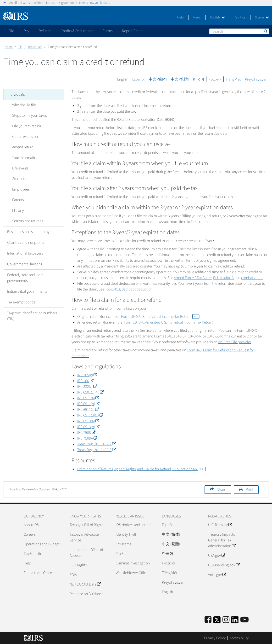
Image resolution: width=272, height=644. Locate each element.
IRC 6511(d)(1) (90, 415)
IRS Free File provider (234, 342)
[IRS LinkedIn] (235, 621)
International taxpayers (25, 253)
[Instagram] (226, 620)
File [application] (11, 31)
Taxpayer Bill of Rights (86, 525)
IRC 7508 (86, 433)
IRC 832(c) (87, 387)
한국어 (199, 79)
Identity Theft (126, 534)
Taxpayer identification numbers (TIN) (32, 316)
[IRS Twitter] (217, 621)
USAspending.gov (224, 565)
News (197, 17)
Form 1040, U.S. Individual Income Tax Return (160, 317)
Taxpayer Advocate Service (84, 537)
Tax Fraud (123, 554)
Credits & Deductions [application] (77, 31)
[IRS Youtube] (244, 620)
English (218, 17)
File (20, 47)
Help (180, 17)
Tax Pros (240, 17)
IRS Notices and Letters (133, 525)
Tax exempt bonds (21, 302)
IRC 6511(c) (88, 410)
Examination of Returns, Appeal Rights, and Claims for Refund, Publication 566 (141, 469)
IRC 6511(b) (88, 404)
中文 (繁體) (180, 79)
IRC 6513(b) (88, 427)
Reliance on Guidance (86, 594)
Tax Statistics (33, 554)
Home (9, 47)
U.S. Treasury (220, 525)
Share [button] (221, 490)
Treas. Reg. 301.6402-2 (97, 444)
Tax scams (123, 544)
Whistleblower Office (132, 573)
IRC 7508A (87, 438)
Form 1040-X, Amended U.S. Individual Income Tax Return (168, 322)
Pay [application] (26, 31)
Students (18, 179)
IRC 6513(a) (88, 421)
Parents (17, 200)
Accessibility (239, 638)
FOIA (73, 575)
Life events (19, 168)
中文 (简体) (158, 79)
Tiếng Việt (233, 79)
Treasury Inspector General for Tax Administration (222, 540)
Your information (24, 157)
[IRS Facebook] (208, 620)
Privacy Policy (215, 638)
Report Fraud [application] (132, 31)
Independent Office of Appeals (86, 553)
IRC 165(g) (87, 375)
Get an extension (24, 136)
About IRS (31, 525)
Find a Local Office (38, 573)
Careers (30, 534)
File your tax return (25, 126)
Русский (215, 79)
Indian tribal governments (27, 291)
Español (139, 79)
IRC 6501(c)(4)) (90, 392)
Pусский (169, 563)
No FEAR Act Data (85, 584)
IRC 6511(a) (88, 398)
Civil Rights (78, 565)
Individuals (35, 47)
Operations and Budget (42, 544)
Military (17, 210)
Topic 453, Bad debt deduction (129, 289)
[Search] (239, 31)
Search (265, 31)
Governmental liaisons (25, 264)
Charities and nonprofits (26, 242)
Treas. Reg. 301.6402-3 (97, 450)
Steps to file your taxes (28, 115)
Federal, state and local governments (25, 278)
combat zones (252, 278)
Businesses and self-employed (30, 232)
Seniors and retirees (26, 221)
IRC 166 (85, 381)
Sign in (262, 17)
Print (250, 490)
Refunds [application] (45, 31)
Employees (19, 189)
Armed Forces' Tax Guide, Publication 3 (204, 278)
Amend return (21, 147)
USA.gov (217, 556)
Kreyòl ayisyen (256, 79)
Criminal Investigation (133, 563)
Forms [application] (108, 31)
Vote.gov (217, 575)
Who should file (23, 105)
